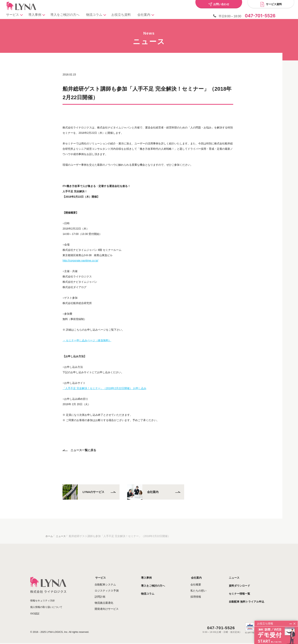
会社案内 (151, 15)
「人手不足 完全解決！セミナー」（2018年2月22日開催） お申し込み (105, 385)
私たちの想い (203, 587)
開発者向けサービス (115, 605)
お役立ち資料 (126, 15)
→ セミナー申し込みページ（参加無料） (88, 337)
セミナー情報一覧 (243, 590)
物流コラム (100, 15)
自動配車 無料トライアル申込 (250, 598)
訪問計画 (108, 593)
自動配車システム (114, 581)
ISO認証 (35, 609)
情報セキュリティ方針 (44, 597)
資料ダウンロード (243, 582)
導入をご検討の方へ (68, 15)
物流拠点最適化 (112, 599)
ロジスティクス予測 (115, 587)
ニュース (238, 574)
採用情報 (200, 593)
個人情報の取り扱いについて (48, 603)
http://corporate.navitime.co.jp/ (82, 257)
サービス (15, 15)
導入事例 (38, 15)
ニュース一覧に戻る (80, 446)
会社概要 (200, 581)
